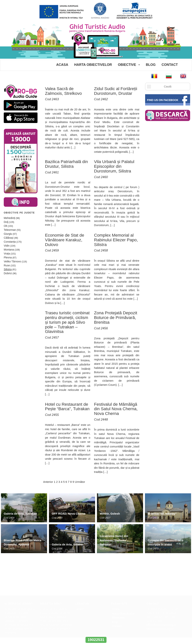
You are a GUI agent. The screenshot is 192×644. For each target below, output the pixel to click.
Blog (151, 65)
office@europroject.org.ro (161, 584)
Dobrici (8, 273)
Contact (170, 65)
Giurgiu (8, 234)
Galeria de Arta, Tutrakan (20, 514)
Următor (80, 482)
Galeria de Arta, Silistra (67, 544)
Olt (5, 226)
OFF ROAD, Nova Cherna (69, 514)
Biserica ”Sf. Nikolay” (162, 514)
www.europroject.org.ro (160, 588)
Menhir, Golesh (110, 514)
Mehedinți (9, 218)
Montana (9, 250)
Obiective (127, 65)
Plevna (8, 257)
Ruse (7, 265)
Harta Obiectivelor (93, 65)
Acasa (62, 65)
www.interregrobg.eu (96, 633)
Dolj (6, 222)
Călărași (9, 238)
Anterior (48, 482)
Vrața (7, 254)
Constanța (10, 242)
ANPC (80, 568)
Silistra (8, 269)
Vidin (7, 246)
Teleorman (10, 230)
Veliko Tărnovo (12, 261)
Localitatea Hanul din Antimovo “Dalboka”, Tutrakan (114, 540)
